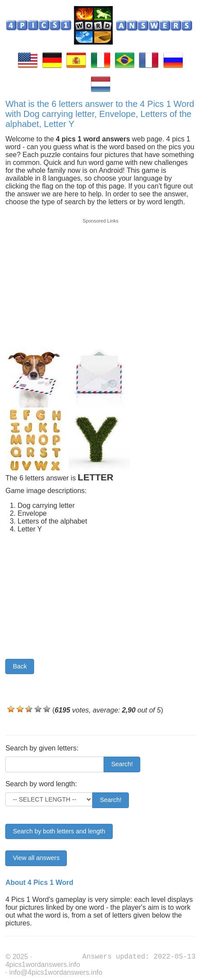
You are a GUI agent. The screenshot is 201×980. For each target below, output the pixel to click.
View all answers (36, 858)
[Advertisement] (100, 278)
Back (20, 666)
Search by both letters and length (59, 831)
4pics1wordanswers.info (43, 965)
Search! (122, 764)
